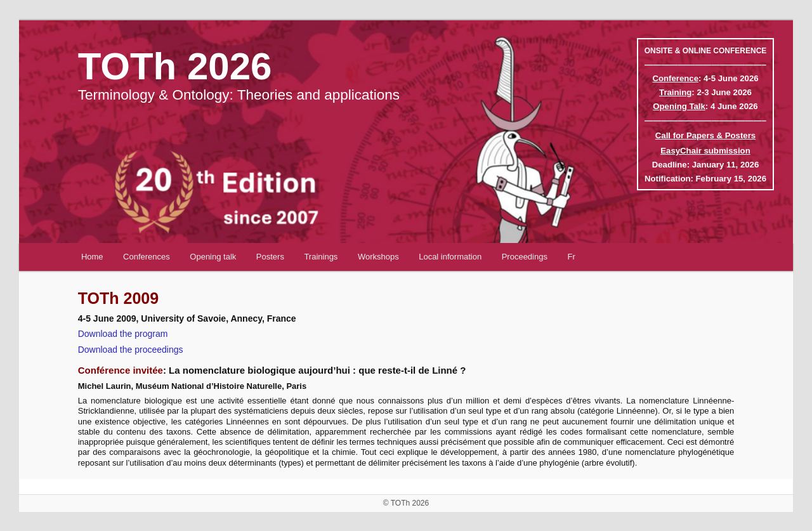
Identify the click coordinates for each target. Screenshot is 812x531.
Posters (270, 257)
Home (92, 257)
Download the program (123, 334)
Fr (571, 257)
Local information (450, 257)
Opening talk (213, 257)
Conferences (147, 257)
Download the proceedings (131, 350)
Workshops (378, 257)
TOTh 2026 (175, 66)
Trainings (321, 257)
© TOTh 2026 (406, 503)
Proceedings (525, 257)
